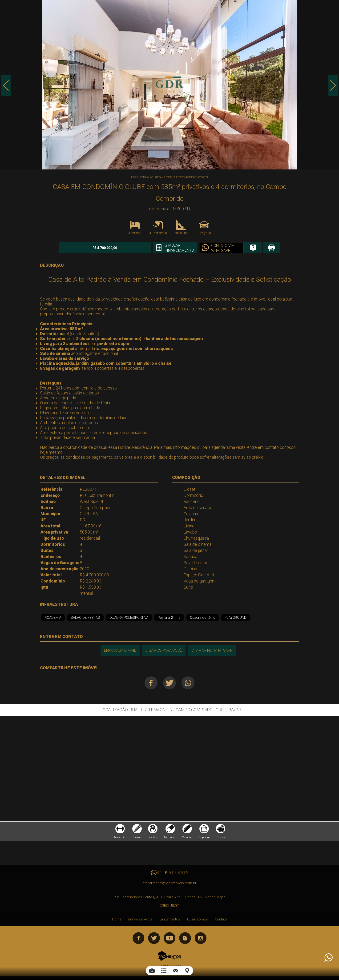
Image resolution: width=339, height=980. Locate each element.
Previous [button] (6, 85)
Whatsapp (188, 683)
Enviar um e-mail (120, 650)
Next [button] (333, 85)
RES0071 (203, 177)
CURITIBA (156, 177)
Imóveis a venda (140, 919)
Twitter (170, 683)
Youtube (169, 938)
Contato (221, 919)
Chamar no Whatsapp (212, 650)
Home (117, 919)
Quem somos (198, 919)
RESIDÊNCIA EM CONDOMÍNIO (180, 177)
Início (135, 177)
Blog (185, 938)
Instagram (201, 938)
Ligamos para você (164, 650)
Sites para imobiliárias (169, 965)
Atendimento (328, 958)
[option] (169, 85)
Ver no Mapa (215, 897)
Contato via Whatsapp (222, 248)
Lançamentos (170, 919)
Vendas (145, 177)
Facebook (151, 683)
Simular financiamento (179, 248)
